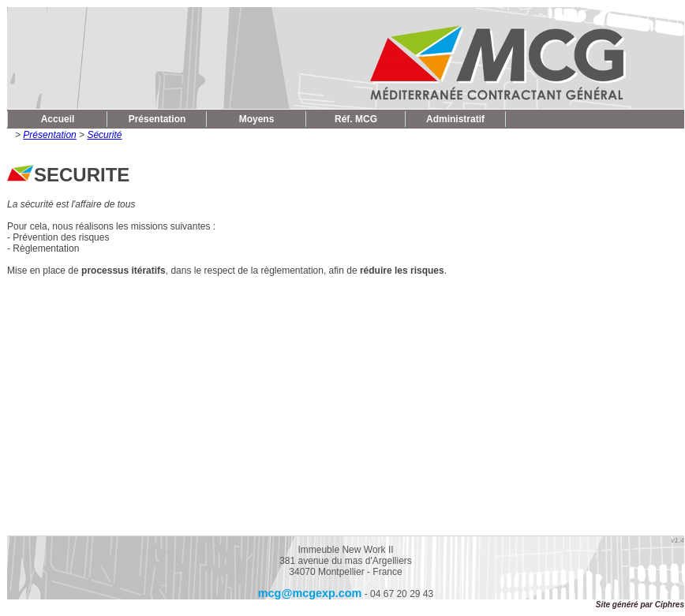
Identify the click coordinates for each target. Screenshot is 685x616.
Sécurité (104, 135)
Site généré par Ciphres (640, 605)
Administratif (455, 119)
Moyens (257, 119)
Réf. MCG (356, 119)
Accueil (58, 119)
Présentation (157, 119)
